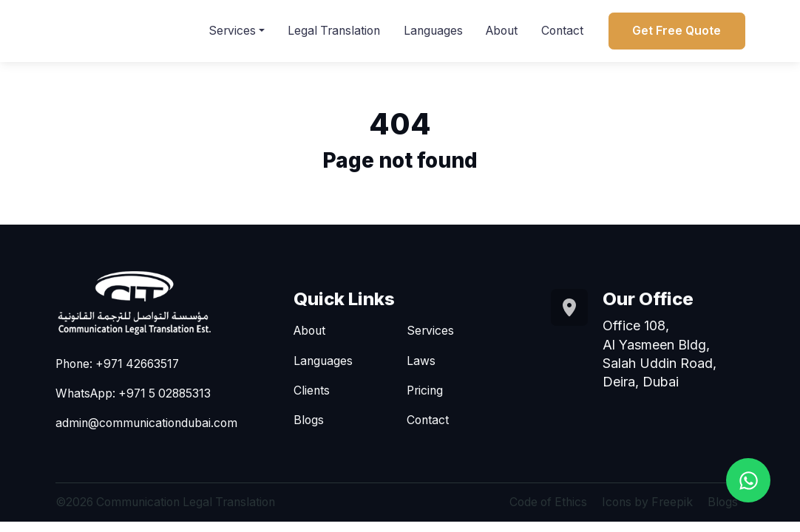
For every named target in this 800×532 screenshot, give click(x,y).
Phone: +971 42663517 (117, 365)
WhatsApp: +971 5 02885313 (133, 394)
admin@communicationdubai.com (146, 424)
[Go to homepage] (153, 303)
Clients (312, 391)
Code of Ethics (548, 503)
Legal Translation (334, 31)
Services (232, 31)
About (502, 31)
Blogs (309, 421)
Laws (421, 361)
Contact (562, 31)
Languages (433, 31)
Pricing (425, 391)
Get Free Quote (677, 31)
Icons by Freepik (647, 503)
